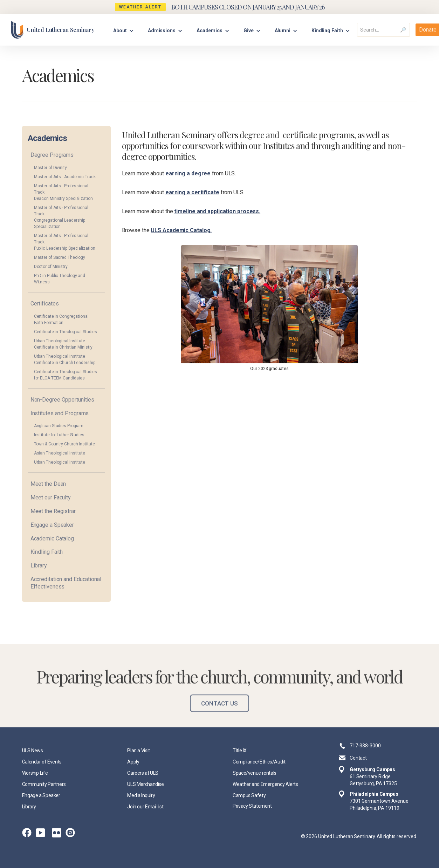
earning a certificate (192, 192)
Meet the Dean (48, 484)
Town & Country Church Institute (64, 444)
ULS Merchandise (145, 784)
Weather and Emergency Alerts (265, 784)
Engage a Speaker (52, 525)
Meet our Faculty (51, 497)
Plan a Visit (139, 751)
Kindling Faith (47, 552)
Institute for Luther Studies (59, 435)
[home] (53, 30)
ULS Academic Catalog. (181, 230)
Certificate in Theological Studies (66, 332)
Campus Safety (249, 795)
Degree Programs (52, 155)
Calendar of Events (42, 762)
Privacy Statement (252, 806)
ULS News (33, 751)
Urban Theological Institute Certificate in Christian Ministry (63, 344)
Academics (210, 31)
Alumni (283, 31)
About (120, 31)
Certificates (45, 304)
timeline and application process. (217, 211)
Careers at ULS (143, 773)
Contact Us (219, 709)
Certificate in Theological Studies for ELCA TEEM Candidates (66, 375)
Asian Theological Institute (60, 453)
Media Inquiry (141, 795)
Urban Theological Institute (60, 462)
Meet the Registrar (53, 511)
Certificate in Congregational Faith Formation (61, 319)
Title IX (240, 751)
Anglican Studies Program (59, 426)
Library (39, 566)
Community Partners (44, 784)
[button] (124, 30)
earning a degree (188, 173)
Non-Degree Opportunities (63, 400)
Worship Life (35, 773)
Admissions (162, 31)
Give (249, 31)
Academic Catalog (52, 539)
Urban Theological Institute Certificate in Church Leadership (65, 359)
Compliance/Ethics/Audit (259, 762)
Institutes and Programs (60, 413)
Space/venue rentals (255, 773)
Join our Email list (145, 807)
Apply (133, 762)
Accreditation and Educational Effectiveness (66, 583)
